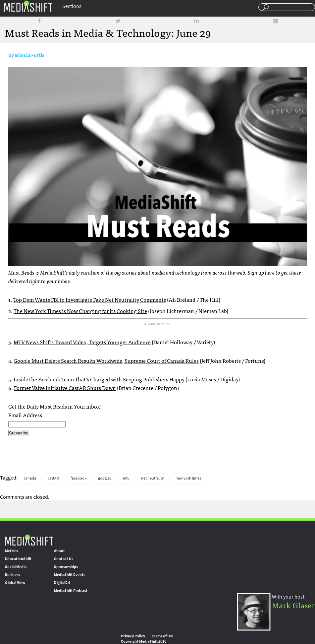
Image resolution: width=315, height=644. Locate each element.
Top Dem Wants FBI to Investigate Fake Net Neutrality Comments (90, 299)
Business (12, 575)
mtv (126, 478)
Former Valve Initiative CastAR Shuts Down (65, 388)
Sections (72, 6)
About (59, 551)
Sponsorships (66, 567)
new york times (188, 478)
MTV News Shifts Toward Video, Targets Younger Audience (82, 342)
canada (30, 478)
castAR (53, 478)
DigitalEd (62, 583)
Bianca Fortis (30, 55)
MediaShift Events (70, 575)
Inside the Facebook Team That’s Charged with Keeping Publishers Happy (99, 379)
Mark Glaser (293, 605)
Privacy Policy (133, 636)
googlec (105, 478)
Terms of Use (163, 636)
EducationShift (18, 559)
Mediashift (28, 6)
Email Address (25, 415)
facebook (79, 478)
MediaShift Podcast (71, 591)
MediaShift (29, 540)
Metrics (11, 551)
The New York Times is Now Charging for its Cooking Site (80, 311)
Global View (15, 583)
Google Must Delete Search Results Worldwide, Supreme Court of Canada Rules (106, 360)
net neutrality (153, 478)
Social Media (16, 567)
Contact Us (64, 559)
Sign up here (261, 272)
